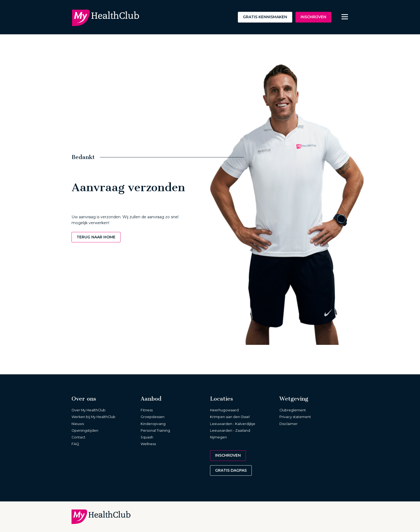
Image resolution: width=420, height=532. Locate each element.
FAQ (75, 444)
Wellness (148, 444)
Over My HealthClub (89, 410)
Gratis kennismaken (265, 17)
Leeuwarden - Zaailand (230, 431)
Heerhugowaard (224, 410)
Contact (78, 437)
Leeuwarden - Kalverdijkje (233, 424)
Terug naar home (96, 237)
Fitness (147, 410)
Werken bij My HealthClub (93, 417)
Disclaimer (288, 424)
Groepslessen (153, 417)
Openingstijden (85, 431)
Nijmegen (218, 437)
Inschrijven (313, 17)
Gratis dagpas (231, 470)
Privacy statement (295, 417)
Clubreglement (293, 410)
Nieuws (78, 424)
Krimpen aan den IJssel (230, 417)
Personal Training (155, 431)
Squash (147, 437)
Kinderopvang (153, 424)
